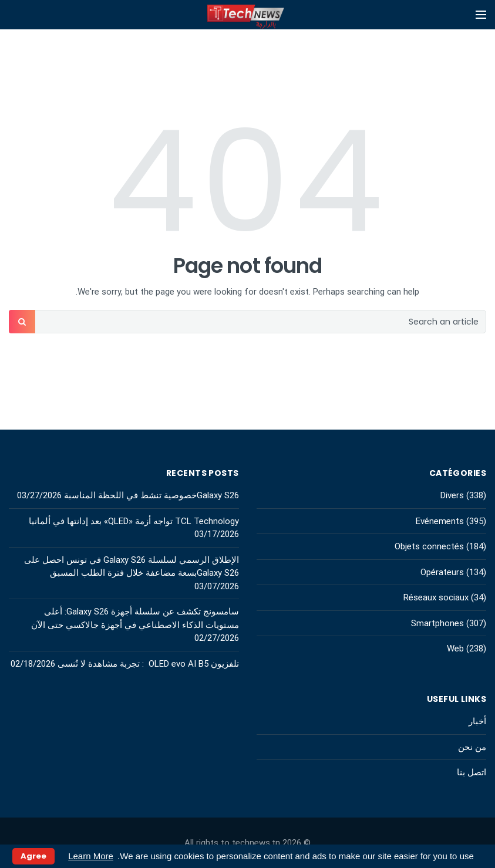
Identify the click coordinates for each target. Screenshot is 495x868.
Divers (452, 495)
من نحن (472, 747)
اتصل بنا (472, 772)
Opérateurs (442, 572)
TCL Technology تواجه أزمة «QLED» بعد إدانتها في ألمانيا (133, 521)
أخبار (477, 721)
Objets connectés (429, 546)
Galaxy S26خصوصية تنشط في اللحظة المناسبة (151, 495)
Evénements (440, 521)
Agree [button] (33, 856)
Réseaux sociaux (436, 597)
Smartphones (437, 623)
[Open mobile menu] (481, 15)
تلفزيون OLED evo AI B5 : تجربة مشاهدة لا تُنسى (148, 664)
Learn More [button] (91, 856)
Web (455, 649)
